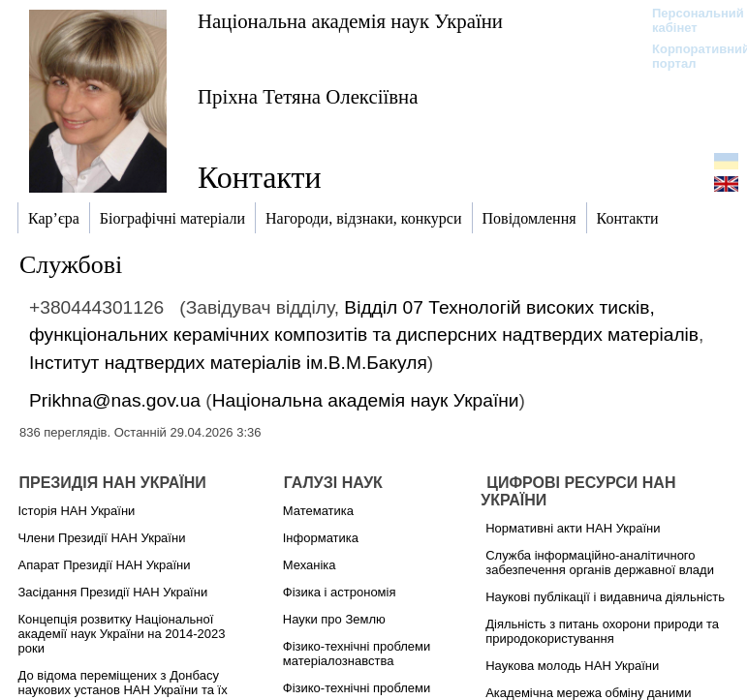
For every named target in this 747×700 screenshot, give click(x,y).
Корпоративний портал (688, 56)
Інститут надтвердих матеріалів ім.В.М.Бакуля (228, 363)
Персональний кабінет (688, 20)
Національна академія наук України (350, 21)
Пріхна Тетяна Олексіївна (308, 96)
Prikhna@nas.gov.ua (115, 400)
